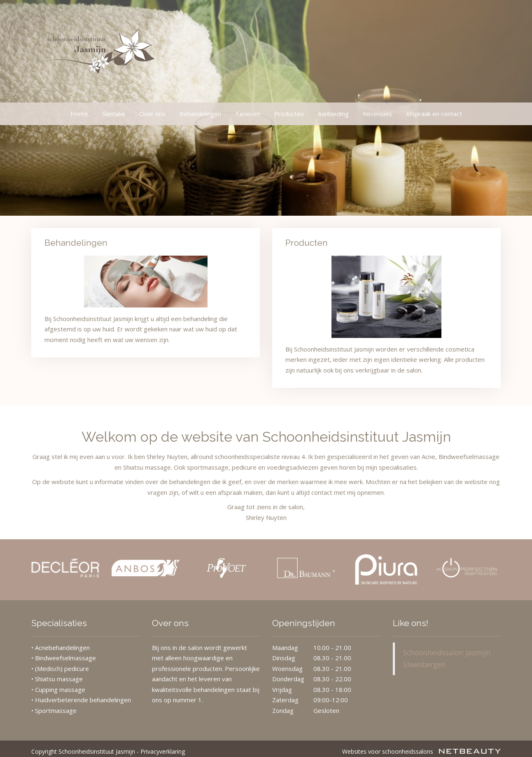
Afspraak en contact (434, 114)
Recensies (377, 114)
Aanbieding (333, 114)
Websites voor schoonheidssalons (421, 746)
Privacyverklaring (163, 746)
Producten (289, 114)
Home (79, 114)
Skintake (114, 114)
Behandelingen (200, 114)
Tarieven (248, 114)
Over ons (152, 114)
